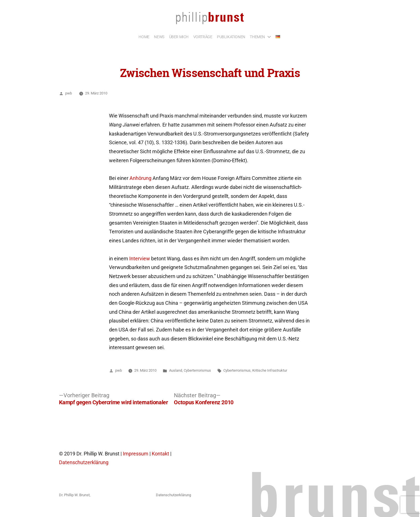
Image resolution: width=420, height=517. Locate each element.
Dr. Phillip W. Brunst (74, 495)
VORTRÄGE (203, 37)
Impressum (136, 454)
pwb (69, 93)
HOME (144, 37)
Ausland (176, 370)
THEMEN (257, 37)
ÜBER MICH (179, 37)
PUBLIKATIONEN (231, 37)
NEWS (159, 37)
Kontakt (160, 454)
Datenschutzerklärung (84, 462)
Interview (140, 259)
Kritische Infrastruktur (270, 370)
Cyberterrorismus (197, 370)
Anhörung (140, 178)
